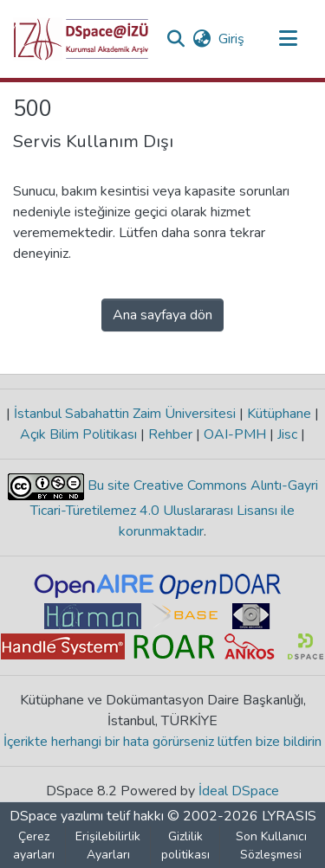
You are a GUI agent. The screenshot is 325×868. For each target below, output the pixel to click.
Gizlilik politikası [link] (185, 845)
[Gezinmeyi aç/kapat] (288, 39)
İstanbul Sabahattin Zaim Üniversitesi (125, 414)
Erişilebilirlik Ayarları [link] (108, 845)
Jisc (287, 434)
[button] (81, 39)
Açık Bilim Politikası (80, 434)
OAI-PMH (235, 434)
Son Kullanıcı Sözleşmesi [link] (271, 845)
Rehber (170, 434)
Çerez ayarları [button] (34, 845)
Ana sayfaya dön (162, 315)
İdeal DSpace (239, 791)
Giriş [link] (232, 39)
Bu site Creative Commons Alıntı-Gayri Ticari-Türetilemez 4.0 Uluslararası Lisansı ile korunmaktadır (174, 508)
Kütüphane (279, 414)
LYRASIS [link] (289, 816)
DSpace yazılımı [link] (56, 816)
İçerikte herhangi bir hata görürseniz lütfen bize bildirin (162, 742)
